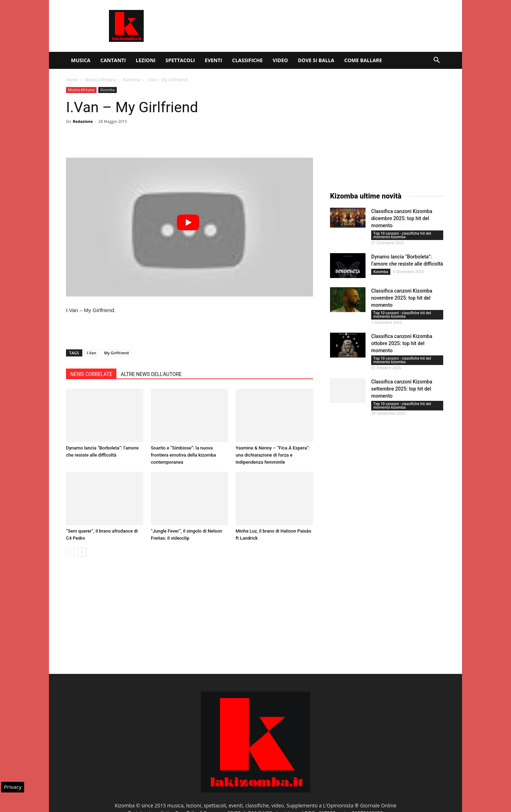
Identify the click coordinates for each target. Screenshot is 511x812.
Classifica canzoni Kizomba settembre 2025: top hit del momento (402, 389)
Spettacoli (180, 60)
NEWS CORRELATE (91, 374)
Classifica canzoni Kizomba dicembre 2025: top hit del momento (402, 218)
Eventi (213, 60)
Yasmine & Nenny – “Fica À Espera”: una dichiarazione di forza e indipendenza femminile (273, 455)
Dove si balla (316, 60)
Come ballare (363, 60)
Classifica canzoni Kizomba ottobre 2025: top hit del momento (402, 343)
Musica (81, 60)
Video (280, 60)
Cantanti (113, 60)
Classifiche (247, 60)
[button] (436, 61)
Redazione (83, 121)
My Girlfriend (116, 353)
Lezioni (146, 60)
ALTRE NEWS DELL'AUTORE (151, 374)
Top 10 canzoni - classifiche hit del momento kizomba (402, 235)
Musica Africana (100, 80)
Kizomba (132, 80)
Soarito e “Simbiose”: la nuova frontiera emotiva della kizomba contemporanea (183, 455)
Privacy (13, 787)
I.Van (92, 353)
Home (72, 80)
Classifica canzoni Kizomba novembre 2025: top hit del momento (402, 298)
